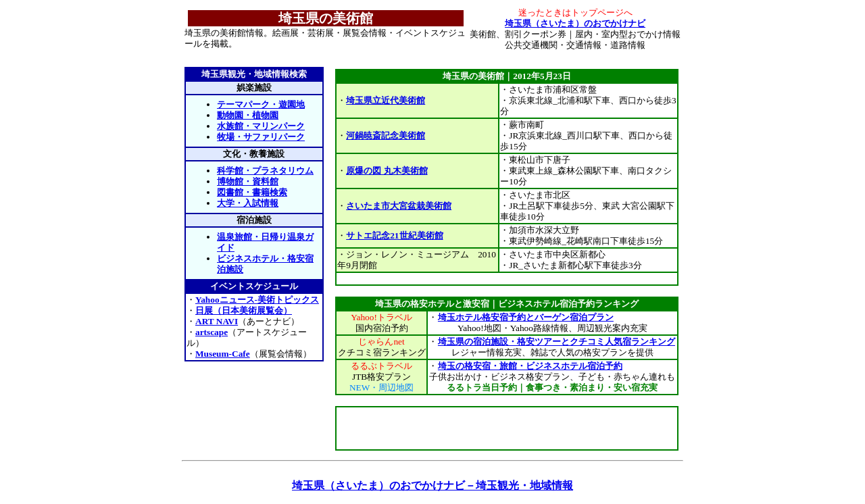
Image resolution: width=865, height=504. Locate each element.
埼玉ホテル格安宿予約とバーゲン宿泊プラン (525, 317)
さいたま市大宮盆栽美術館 (399, 206)
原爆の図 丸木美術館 (387, 171)
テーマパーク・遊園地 (261, 104)
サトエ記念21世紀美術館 (394, 235)
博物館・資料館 (248, 181)
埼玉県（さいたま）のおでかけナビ (575, 23)
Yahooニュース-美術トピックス (257, 300)
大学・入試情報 (248, 203)
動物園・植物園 (248, 115)
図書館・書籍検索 (252, 192)
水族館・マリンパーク (261, 126)
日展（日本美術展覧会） (244, 310)
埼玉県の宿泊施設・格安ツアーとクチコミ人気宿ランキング (556, 342)
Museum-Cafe (223, 354)
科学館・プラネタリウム (265, 171)
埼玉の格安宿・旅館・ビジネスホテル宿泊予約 (530, 366)
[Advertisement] (507, 279)
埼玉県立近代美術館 (386, 100)
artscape (212, 332)
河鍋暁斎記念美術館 (386, 135)
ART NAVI (217, 321)
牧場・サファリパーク (261, 137)
